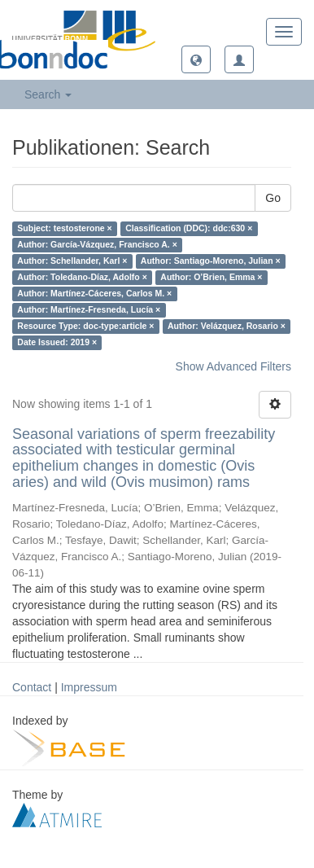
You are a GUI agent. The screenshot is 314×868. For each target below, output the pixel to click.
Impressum (89, 687)
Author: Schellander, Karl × (72, 261)
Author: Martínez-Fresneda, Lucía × (89, 310)
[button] (196, 59)
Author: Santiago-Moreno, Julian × (211, 261)
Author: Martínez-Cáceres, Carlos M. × (94, 294)
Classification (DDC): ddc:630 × (189, 229)
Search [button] (48, 94)
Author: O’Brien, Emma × (211, 278)
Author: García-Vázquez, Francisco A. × (97, 245)
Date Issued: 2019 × (57, 343)
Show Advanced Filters (233, 366)
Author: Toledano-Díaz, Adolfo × (82, 278)
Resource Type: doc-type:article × (85, 327)
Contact (32, 687)
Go (273, 198)
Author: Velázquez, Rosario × (227, 327)
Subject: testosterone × (64, 229)
